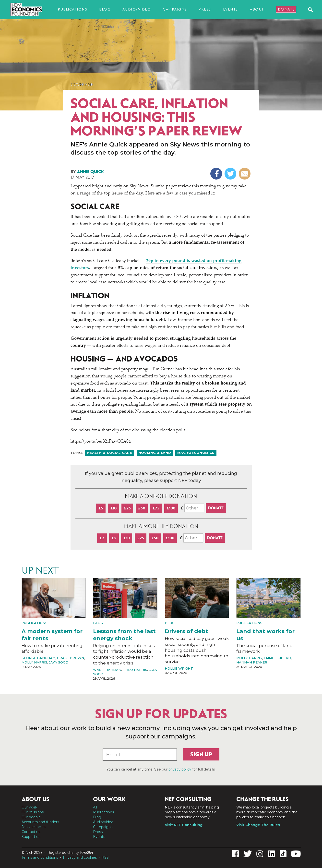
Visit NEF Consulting (184, 825)
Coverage (82, 84)
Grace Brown (71, 658)
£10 (113, 508)
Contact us (31, 832)
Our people (31, 817)
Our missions (33, 812)
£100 (171, 508)
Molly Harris (34, 662)
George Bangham (38, 658)
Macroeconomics (196, 453)
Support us (31, 837)
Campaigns (175, 9)
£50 (142, 508)
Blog (105, 9)
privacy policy (180, 769)
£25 (127, 508)
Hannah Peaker (252, 662)
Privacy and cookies (80, 857)
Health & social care (110, 453)
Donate (286, 9)
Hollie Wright (179, 668)
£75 (156, 508)
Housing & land (155, 453)
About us (36, 799)
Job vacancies (33, 827)
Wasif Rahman (107, 670)
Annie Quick (90, 172)
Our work (29, 807)
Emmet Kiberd (277, 658)
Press (205, 9)
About (257, 9)
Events (231, 9)
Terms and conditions (40, 857)
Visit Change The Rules (258, 825)
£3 (102, 538)
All (95, 807)
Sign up (201, 754)
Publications (72, 9)
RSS (105, 857)
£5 (101, 508)
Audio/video (137, 9)
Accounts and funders (40, 822)
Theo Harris (135, 670)
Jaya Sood (59, 662)
